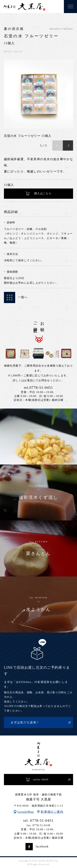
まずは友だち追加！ (25, 722)
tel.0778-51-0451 (38, 388)
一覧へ (16, 297)
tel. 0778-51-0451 (39, 821)
